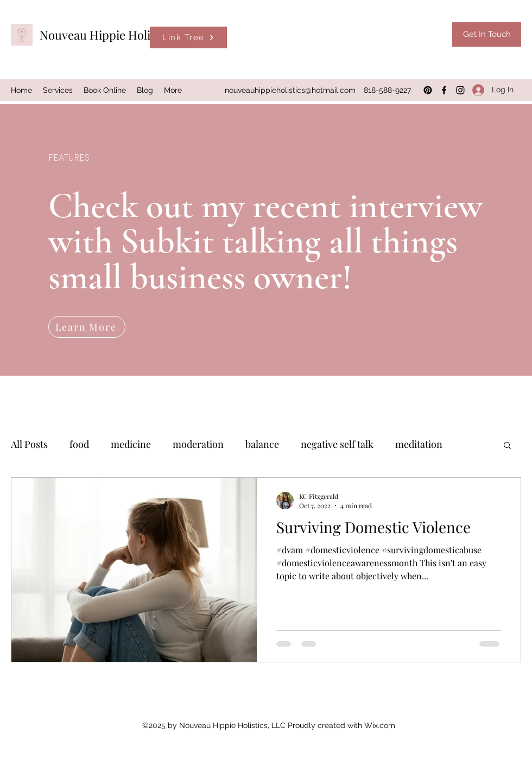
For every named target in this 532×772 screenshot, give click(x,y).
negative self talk (337, 444)
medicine (131, 444)
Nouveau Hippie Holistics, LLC (121, 35)
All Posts (29, 444)
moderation (198, 444)
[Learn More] (87, 327)
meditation (419, 444)
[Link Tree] (188, 37)
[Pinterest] (428, 90)
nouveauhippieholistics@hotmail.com (290, 90)
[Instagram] (460, 90)
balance (262, 444)
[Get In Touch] (487, 34)
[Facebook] (444, 90)
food (79, 444)
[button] (507, 446)
